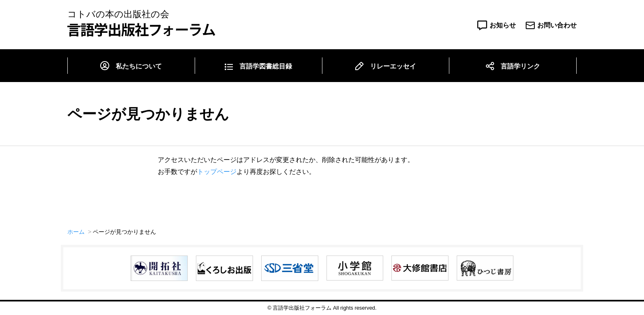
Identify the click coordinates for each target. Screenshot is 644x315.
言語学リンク (520, 66)
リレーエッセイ (393, 66)
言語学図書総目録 (266, 66)
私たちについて (139, 66)
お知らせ (503, 25)
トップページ (217, 172)
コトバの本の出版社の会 (141, 23)
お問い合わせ (557, 25)
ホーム (76, 232)
